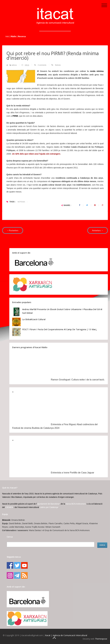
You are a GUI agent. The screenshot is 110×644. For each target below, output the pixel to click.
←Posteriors (13, 230)
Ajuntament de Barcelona (48, 504)
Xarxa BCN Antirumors (76, 504)
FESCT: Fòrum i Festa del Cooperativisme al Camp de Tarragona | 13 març (59, 329)
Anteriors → (98, 230)
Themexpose (101, 639)
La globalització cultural (34, 319)
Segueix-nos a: (14, 557)
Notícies (58, 65)
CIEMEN (9, 507)
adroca (14, 65)
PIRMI (15, 116)
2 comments (42, 65)
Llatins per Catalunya (49, 507)
